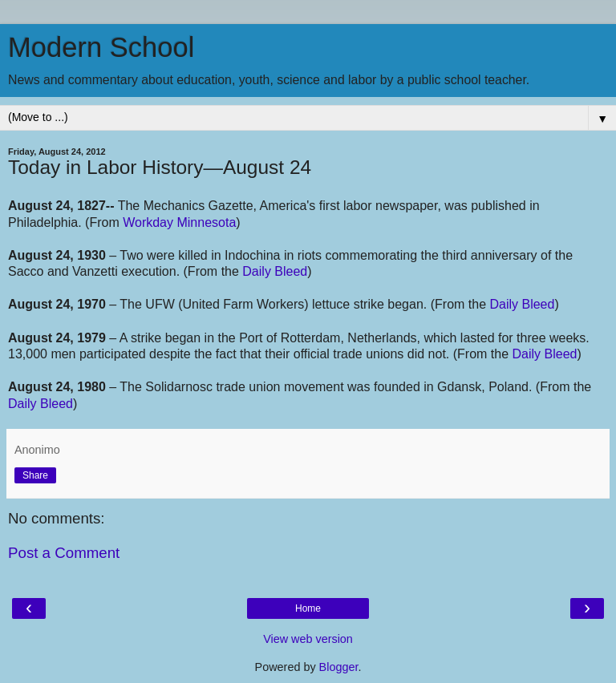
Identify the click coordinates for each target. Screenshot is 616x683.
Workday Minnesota (179, 222)
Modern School (101, 47)
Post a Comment (64, 553)
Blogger (339, 667)
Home (308, 608)
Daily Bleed (275, 271)
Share (35, 475)
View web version (308, 639)
